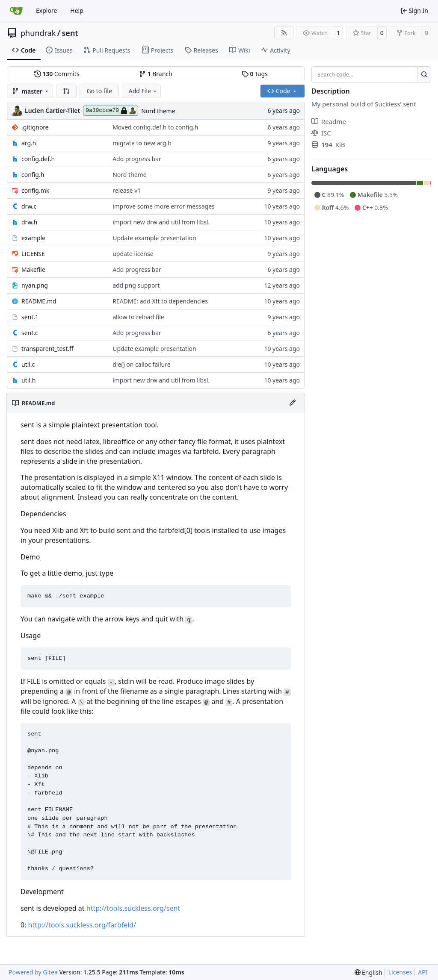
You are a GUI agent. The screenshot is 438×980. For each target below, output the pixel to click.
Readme (329, 121)
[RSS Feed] (284, 33)
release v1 (127, 190)
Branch (156, 74)
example (33, 238)
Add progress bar (137, 159)
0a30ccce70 (111, 111)
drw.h (29, 222)
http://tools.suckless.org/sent (133, 908)
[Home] (16, 11)
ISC (321, 133)
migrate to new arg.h (142, 143)
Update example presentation (154, 238)
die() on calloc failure (142, 364)
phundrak (38, 33)
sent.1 (30, 317)
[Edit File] (293, 403)
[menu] (368, 973)
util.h (28, 380)
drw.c (29, 206)
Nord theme (158, 111)
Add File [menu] (143, 91)
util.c (28, 364)
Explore (46, 10)
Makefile (33, 269)
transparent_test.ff (47, 349)
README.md (39, 301)
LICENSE (33, 254)
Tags (255, 74)
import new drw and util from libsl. (161, 222)
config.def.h (38, 159)
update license (133, 254)
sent (70, 33)
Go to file (99, 91)
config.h (33, 175)
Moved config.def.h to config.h (155, 127)
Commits (57, 74)
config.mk (35, 190)
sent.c (30, 333)
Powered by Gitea (33, 972)
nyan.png (35, 285)
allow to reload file (138, 317)
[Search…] (424, 74)
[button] (66, 91)
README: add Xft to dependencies (160, 301)
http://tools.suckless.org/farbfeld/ (82, 925)
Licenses (400, 972)
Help (77, 10)
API (423, 972)
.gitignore (35, 127)
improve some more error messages (164, 206)
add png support (136, 285)
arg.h (29, 143)
